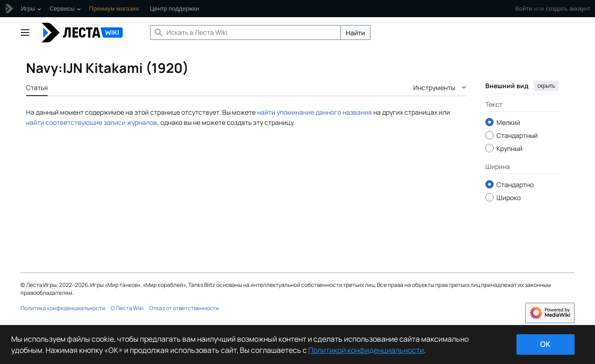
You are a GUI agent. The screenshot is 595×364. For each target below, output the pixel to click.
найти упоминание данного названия (314, 112)
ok (545, 344)
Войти (523, 9)
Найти (355, 33)
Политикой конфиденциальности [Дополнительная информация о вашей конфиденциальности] (366, 350)
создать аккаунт (568, 9)
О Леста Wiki (127, 308)
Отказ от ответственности (184, 308)
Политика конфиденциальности (63, 308)
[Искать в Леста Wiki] (245, 32)
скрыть (546, 86)
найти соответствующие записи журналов (92, 122)
